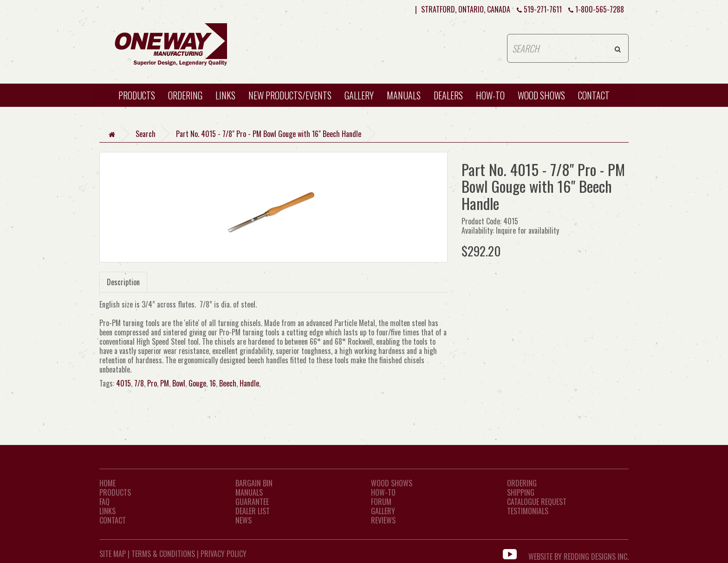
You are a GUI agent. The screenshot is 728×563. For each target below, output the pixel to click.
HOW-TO (490, 95)
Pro (152, 383)
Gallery (359, 95)
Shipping (521, 492)
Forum (381, 502)
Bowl (179, 383)
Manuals (404, 95)
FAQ (104, 502)
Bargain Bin (254, 483)
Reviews (383, 520)
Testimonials (528, 511)
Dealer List (253, 511)
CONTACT (594, 95)
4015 (123, 383)
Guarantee (252, 502)
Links (225, 95)
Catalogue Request (537, 502)
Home (107, 483)
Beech (228, 383)
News (244, 520)
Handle (249, 383)
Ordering (185, 95)
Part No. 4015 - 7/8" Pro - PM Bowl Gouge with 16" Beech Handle (269, 134)
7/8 (139, 383)
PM (165, 383)
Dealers (448, 95)
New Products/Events (290, 95)
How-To (383, 492)
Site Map (113, 554)
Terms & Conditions (163, 554)
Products (137, 95)
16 (213, 383)
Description (123, 282)
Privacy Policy (224, 554)
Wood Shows (392, 483)
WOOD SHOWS (541, 95)
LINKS (107, 511)
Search (146, 134)
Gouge (197, 383)
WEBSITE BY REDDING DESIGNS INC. (578, 554)
